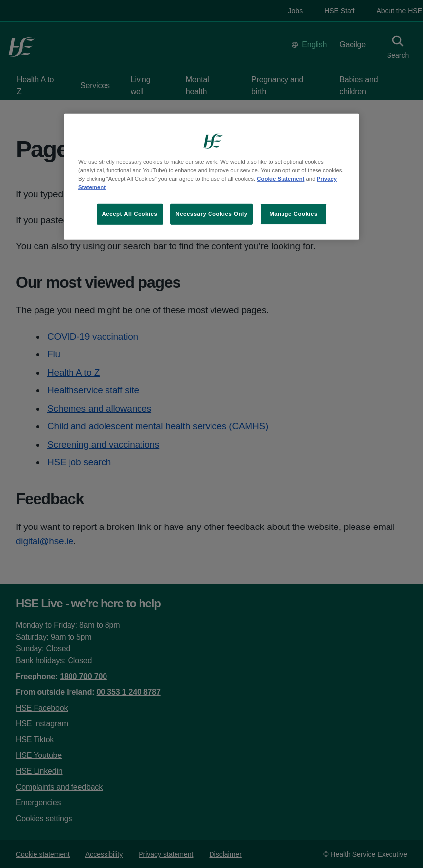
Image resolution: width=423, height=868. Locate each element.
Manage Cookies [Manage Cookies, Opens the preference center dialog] (293, 214)
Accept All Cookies (130, 214)
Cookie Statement (281, 179)
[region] (211, 177)
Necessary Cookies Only (211, 214)
